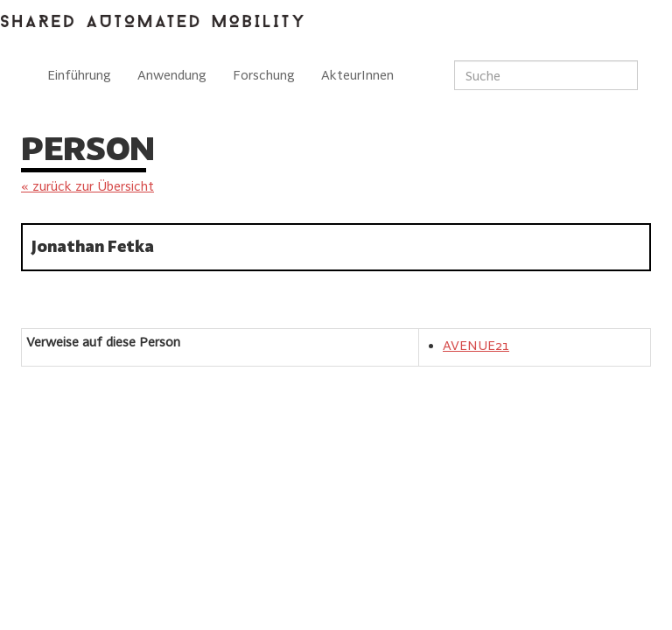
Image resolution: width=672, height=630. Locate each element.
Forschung (264, 75)
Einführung (79, 75)
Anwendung (172, 75)
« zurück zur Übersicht (87, 186)
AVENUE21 (476, 345)
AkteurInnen (357, 75)
